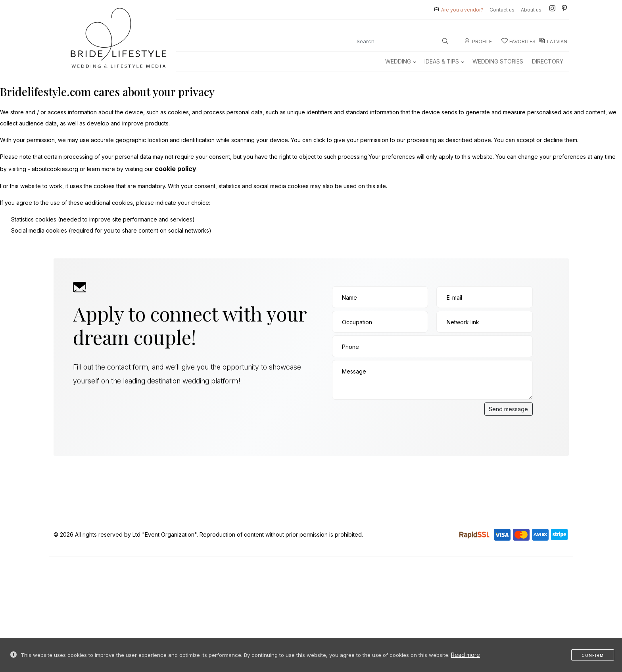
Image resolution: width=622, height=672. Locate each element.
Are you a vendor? (462, 10)
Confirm (593, 655)
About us (531, 10)
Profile (478, 41)
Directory (548, 61)
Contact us (502, 10)
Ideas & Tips (444, 61)
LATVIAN (553, 41)
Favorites (518, 41)
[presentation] (392, 418)
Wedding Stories (498, 61)
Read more (466, 655)
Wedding (400, 61)
